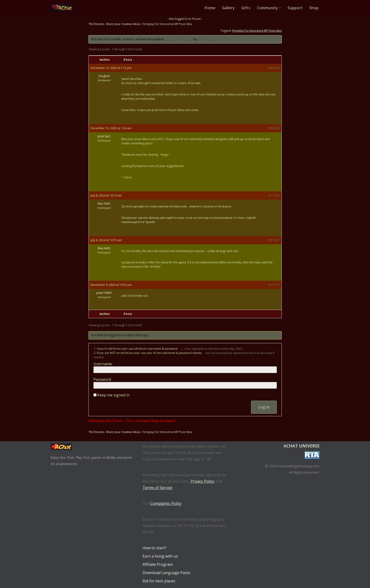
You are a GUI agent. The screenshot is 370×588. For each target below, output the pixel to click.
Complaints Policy (166, 503)
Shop (314, 8)
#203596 (274, 128)
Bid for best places (159, 581)
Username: (103, 364)
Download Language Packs (166, 573)
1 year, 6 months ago (179, 39)
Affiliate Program (158, 564)
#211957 (274, 240)
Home (210, 8)
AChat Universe (302, 446)
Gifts (246, 8)
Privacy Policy (202, 481)
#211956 (274, 195)
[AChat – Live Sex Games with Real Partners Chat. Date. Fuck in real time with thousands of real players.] (63, 8)
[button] (280, 8)
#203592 (274, 68)
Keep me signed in (113, 395)
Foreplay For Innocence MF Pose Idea (257, 31)
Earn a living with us (160, 556)
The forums (96, 24)
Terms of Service (157, 488)
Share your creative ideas (123, 24)
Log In (264, 407)
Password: (102, 379)
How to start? (154, 548)
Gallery (228, 8)
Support (295, 8)
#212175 (274, 285)
